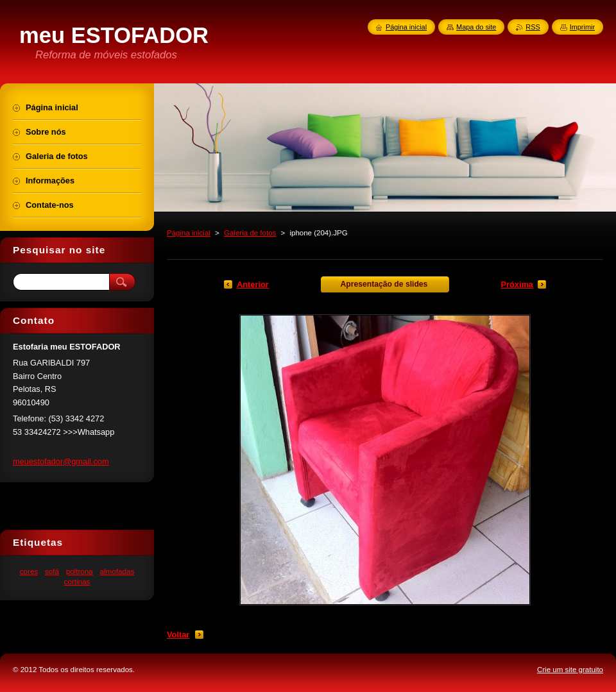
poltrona (80, 571)
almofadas (117, 571)
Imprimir (582, 27)
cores (29, 571)
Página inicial (189, 233)
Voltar (178, 635)
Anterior (253, 284)
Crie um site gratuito (570, 670)
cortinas (77, 581)
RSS (533, 27)
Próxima (517, 284)
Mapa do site (476, 27)
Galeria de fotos (250, 233)
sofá (52, 571)
